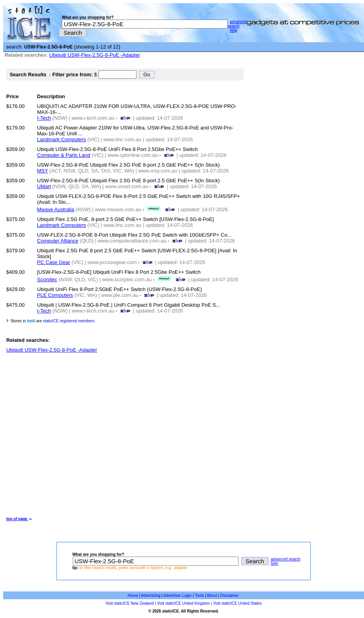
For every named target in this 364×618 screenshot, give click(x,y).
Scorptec (47, 279)
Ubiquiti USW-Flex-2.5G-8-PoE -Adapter (95, 55)
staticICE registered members (69, 321)
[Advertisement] (74, 435)
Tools (199, 596)
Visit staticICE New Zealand (130, 603)
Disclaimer (229, 596)
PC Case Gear (54, 262)
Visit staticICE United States (237, 603)
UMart (44, 186)
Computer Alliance (58, 241)
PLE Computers (55, 295)
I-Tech (44, 118)
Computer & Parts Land (64, 155)
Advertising (151, 596)
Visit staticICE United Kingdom (183, 603)
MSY (43, 171)
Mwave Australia (56, 209)
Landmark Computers (62, 139)
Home (133, 596)
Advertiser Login (178, 596)
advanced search (237, 24)
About (212, 596)
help (234, 30)
